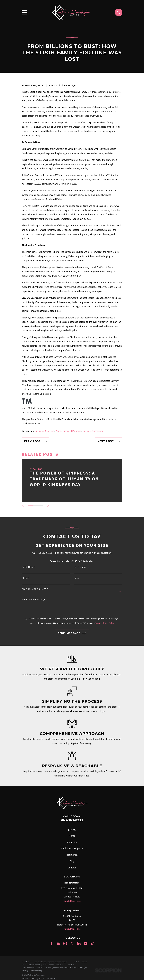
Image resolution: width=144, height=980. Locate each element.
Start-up (50, 431)
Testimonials (72, 855)
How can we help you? (35, 600)
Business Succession (93, 431)
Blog (72, 861)
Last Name (80, 567)
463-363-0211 (72, 820)
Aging (58, 431)
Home (72, 836)
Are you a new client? (35, 589)
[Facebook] (51, 944)
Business (39, 431)
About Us (72, 842)
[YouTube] (86, 944)
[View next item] (49, 505)
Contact (72, 868)
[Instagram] (65, 944)
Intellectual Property (72, 848)
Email (77, 578)
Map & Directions (72, 901)
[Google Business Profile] (58, 944)
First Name (28, 567)
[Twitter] (72, 944)
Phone (26, 578)
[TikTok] (93, 944)
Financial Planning (72, 431)
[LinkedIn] (79, 944)
